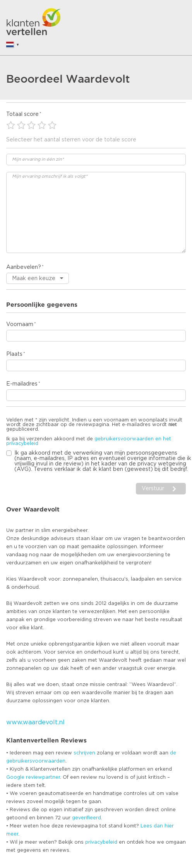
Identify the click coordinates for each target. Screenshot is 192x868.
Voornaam (20, 324)
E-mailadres (22, 384)
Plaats (14, 354)
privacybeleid (101, 842)
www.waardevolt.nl (35, 722)
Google (15, 777)
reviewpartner (43, 777)
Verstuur (153, 489)
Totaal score (22, 114)
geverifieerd (87, 818)
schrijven (84, 753)
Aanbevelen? (24, 267)
